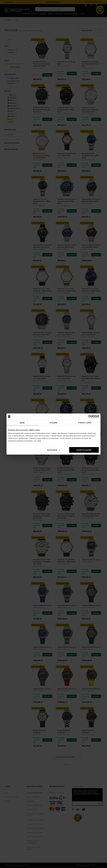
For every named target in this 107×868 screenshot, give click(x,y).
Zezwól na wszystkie (84, 450)
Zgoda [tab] (22, 423)
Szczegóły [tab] (53, 423)
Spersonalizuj (53, 450)
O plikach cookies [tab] (85, 423)
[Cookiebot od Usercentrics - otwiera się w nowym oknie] (90, 417)
